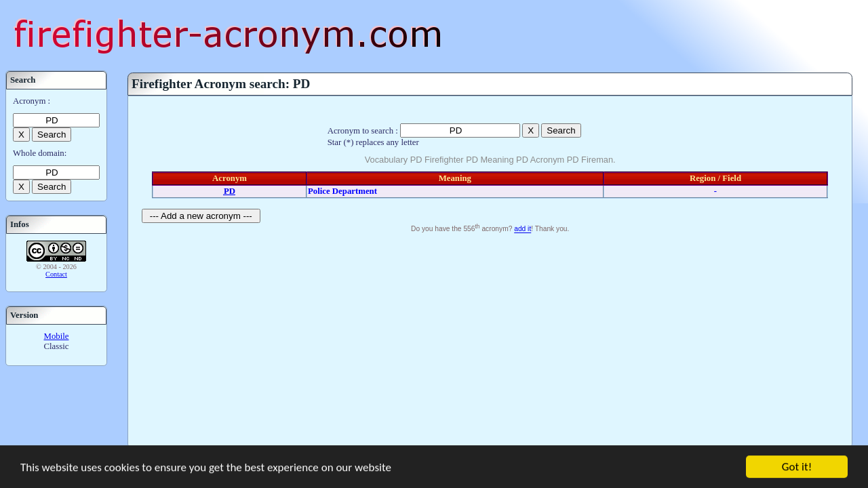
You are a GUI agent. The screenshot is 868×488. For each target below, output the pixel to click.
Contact (56, 274)
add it (522, 229)
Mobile (57, 336)
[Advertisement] (490, 338)
